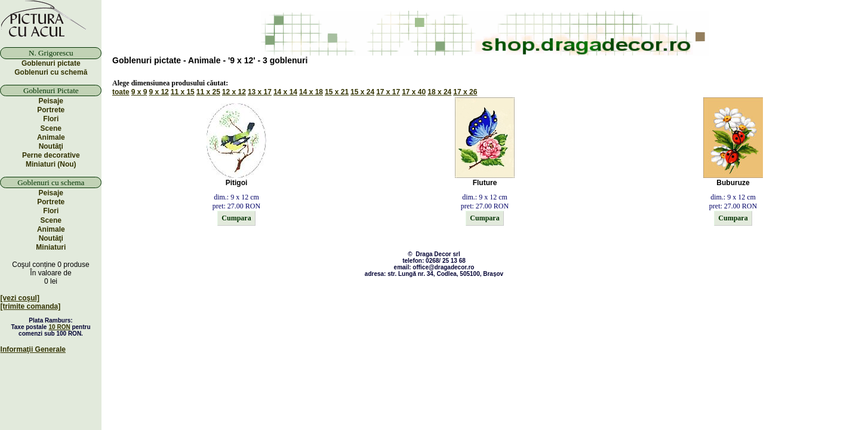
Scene (51, 128)
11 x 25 (208, 92)
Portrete (51, 110)
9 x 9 (139, 92)
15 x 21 (337, 92)
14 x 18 (311, 92)
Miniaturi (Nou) (51, 164)
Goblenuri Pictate (51, 90)
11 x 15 (183, 92)
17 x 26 (465, 92)
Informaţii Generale (33, 349)
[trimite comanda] (31, 306)
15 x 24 (362, 92)
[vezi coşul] (20, 298)
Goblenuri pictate (51, 63)
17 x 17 (388, 92)
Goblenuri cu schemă (51, 72)
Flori (51, 119)
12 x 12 (234, 92)
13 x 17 (260, 92)
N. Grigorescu (51, 53)
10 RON (60, 327)
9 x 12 (158, 92)
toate (121, 92)
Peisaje (51, 101)
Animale (51, 137)
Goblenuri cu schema (51, 182)
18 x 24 (439, 92)
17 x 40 (414, 92)
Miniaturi (51, 247)
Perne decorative (51, 155)
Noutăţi (51, 146)
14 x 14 (285, 92)
